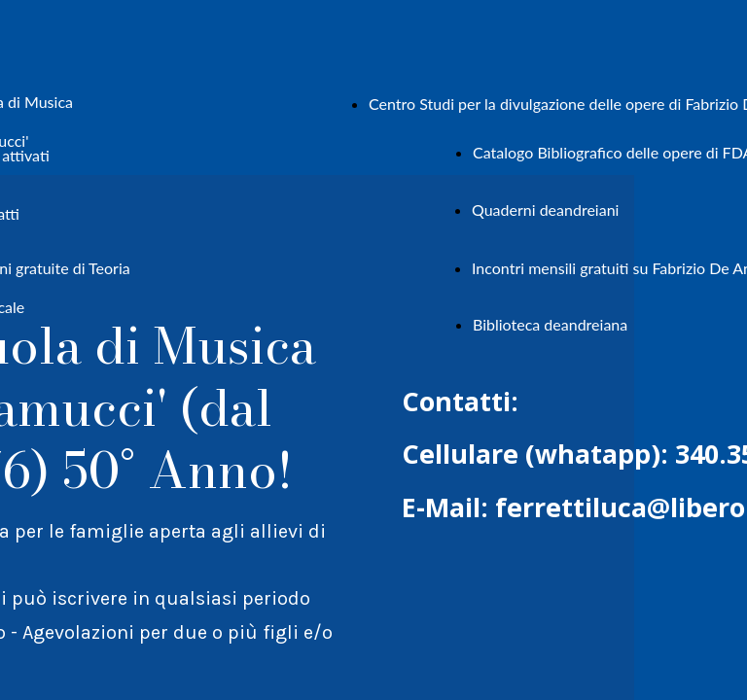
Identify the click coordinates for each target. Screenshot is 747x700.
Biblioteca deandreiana (550, 324)
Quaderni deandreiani (545, 210)
